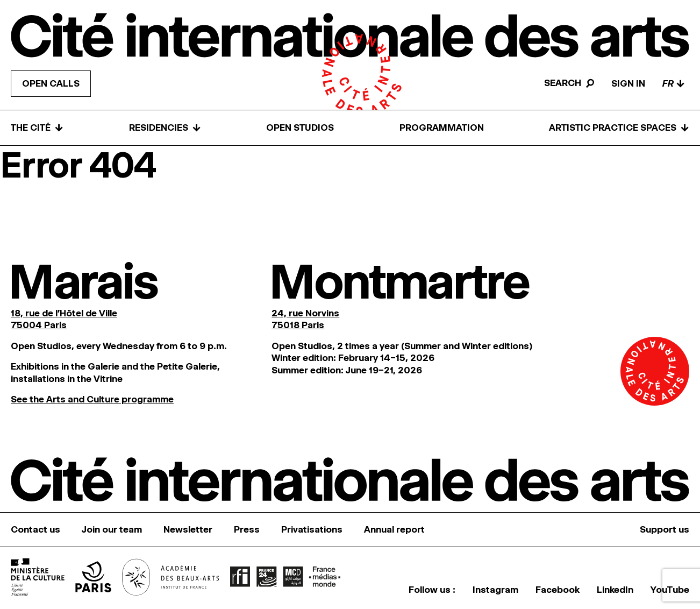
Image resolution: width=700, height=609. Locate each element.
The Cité (37, 128)
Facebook (558, 590)
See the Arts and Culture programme (92, 399)
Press (247, 529)
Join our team (112, 529)
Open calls (51, 83)
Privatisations (312, 529)
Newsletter (188, 529)
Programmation (442, 128)
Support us (665, 529)
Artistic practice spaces (619, 128)
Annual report (394, 529)
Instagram (495, 590)
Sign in (628, 83)
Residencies (165, 128)
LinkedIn (615, 590)
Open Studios (300, 128)
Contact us (35, 529)
